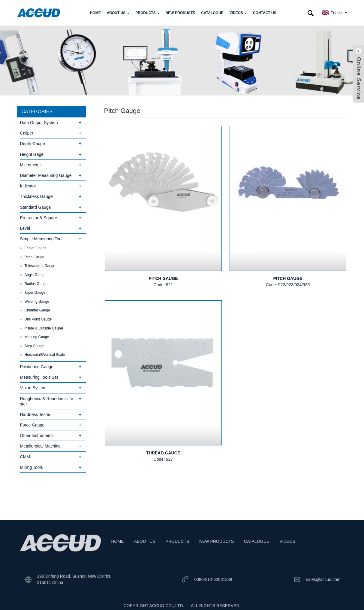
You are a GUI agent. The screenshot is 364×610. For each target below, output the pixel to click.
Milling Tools (32, 467)
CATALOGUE (212, 13)
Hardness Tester (35, 414)
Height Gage (32, 154)
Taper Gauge (35, 293)
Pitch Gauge (35, 257)
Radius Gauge (36, 284)
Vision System (33, 388)
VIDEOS (238, 13)
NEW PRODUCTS (180, 13)
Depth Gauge (33, 144)
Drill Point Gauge (38, 319)
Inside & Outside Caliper (44, 328)
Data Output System (39, 123)
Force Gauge (32, 425)
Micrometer (31, 165)
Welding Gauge (37, 302)
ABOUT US (118, 13)
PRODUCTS (147, 13)
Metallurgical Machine (40, 446)
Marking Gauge (37, 337)
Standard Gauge (36, 207)
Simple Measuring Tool (41, 239)
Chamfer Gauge (37, 310)
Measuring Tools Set (39, 377)
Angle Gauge (35, 275)
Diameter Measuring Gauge (46, 175)
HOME (95, 13)
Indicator (28, 186)
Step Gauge (34, 346)
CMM (25, 457)
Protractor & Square (39, 218)
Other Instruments (37, 435)
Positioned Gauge (37, 367)
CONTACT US (265, 13)
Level (25, 228)
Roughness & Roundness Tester (47, 401)
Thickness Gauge (36, 196)
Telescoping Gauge (40, 266)
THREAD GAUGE (163, 453)
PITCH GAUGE (163, 278)
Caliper (27, 133)
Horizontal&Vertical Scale (45, 355)
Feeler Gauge (36, 248)
